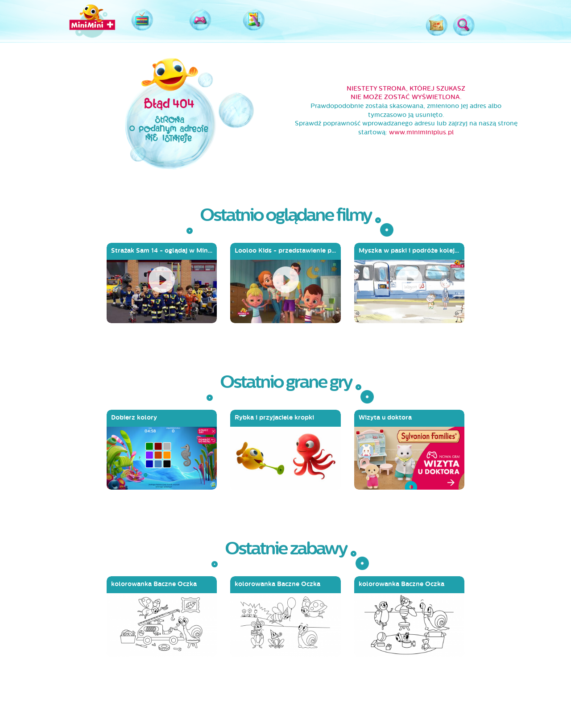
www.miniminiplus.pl (421, 132)
